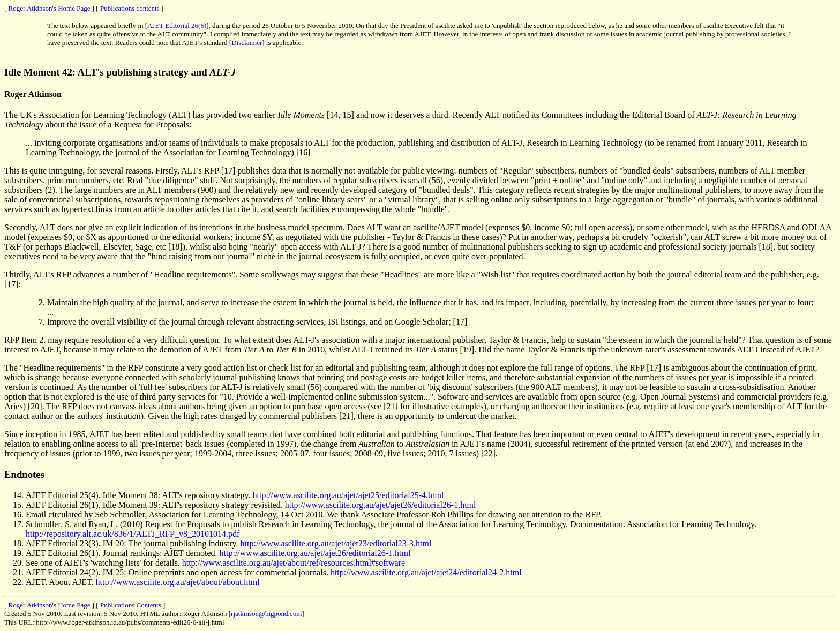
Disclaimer (247, 43)
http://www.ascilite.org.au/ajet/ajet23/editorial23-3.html (336, 543)
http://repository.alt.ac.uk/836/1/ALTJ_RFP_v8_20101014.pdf (133, 534)
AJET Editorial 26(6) (177, 25)
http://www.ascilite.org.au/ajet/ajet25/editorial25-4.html (348, 495)
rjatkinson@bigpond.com (266, 614)
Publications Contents (131, 605)
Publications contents (130, 8)
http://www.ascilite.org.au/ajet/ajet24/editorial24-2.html (426, 572)
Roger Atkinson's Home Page (50, 8)
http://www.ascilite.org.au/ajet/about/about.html (178, 582)
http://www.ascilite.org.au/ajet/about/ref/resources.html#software (294, 563)
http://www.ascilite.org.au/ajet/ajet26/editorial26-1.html (381, 505)
